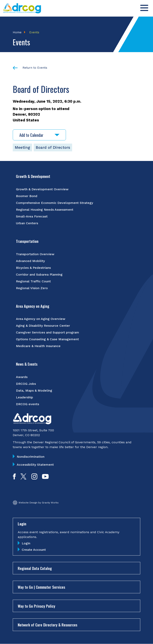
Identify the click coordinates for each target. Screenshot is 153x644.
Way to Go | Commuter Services (41, 587)
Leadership (25, 397)
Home (17, 32)
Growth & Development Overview (42, 189)
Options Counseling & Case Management (47, 339)
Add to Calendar (39, 135)
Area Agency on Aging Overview (41, 319)
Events (34, 32)
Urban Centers (27, 223)
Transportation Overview (35, 254)
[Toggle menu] (144, 8)
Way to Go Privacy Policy (36, 606)
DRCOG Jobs (26, 384)
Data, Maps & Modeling (34, 390)
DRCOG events (27, 404)
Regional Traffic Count (33, 281)
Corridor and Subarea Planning (39, 274)
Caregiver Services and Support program (48, 332)
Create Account (34, 550)
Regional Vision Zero (32, 288)
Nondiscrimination (31, 457)
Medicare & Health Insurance (38, 346)
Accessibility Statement (35, 465)
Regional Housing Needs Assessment (45, 210)
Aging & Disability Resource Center (43, 326)
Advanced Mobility (30, 261)
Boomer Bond (27, 196)
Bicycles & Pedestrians (33, 268)
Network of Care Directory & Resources (48, 625)
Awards (22, 377)
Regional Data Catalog (35, 568)
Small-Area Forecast (32, 216)
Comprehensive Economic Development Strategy (54, 203)
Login (26, 543)
